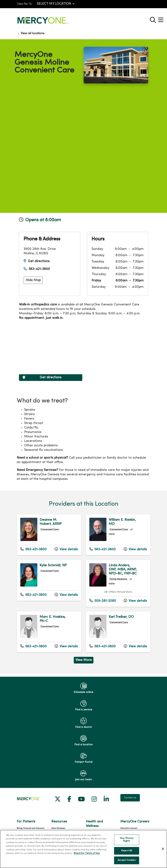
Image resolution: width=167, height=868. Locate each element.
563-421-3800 (39, 269)
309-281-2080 (103, 601)
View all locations (33, 33)
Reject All (127, 851)
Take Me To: (24, 4)
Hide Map (33, 280)
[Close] (163, 849)
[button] (161, 18)
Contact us (130, 798)
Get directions (39, 261)
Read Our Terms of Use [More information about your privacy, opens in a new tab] (87, 853)
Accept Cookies (127, 860)
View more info (49, 535)
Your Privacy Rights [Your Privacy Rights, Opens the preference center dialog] (127, 840)
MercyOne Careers (129, 828)
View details (66, 549)
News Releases (58, 828)
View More (84, 660)
